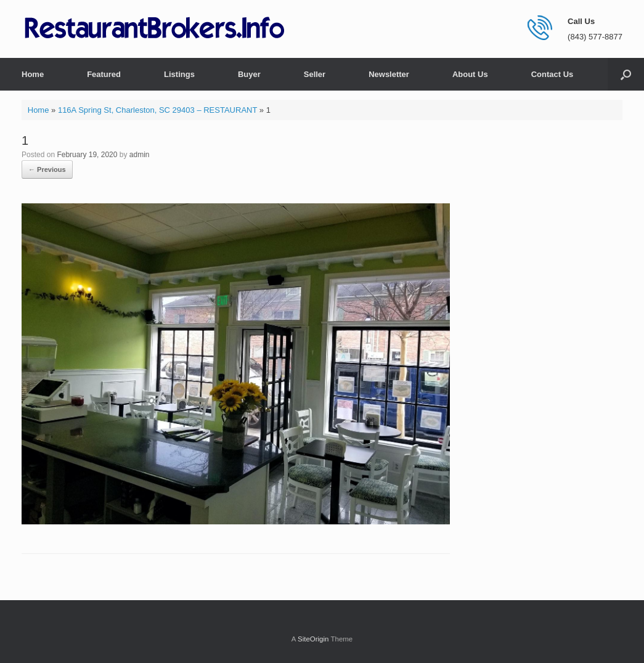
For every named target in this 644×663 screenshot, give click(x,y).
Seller (315, 74)
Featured (104, 74)
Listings (179, 74)
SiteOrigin (313, 639)
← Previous (47, 169)
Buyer (249, 74)
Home (33, 74)
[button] (626, 74)
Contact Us (552, 74)
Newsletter (389, 74)
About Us (470, 74)
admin (140, 155)
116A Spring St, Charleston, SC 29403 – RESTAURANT (157, 110)
